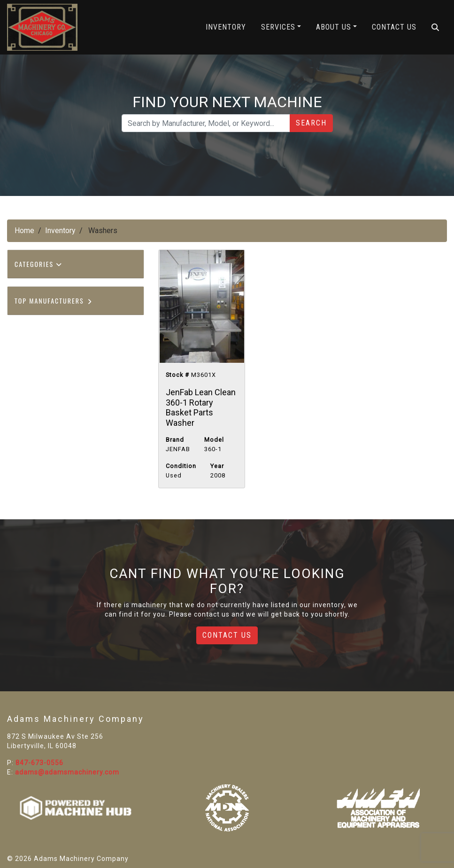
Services (278, 27)
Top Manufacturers (54, 301)
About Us (334, 27)
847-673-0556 (39, 763)
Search (311, 123)
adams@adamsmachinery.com (67, 772)
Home (24, 231)
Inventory (226, 27)
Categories (38, 264)
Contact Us (394, 27)
